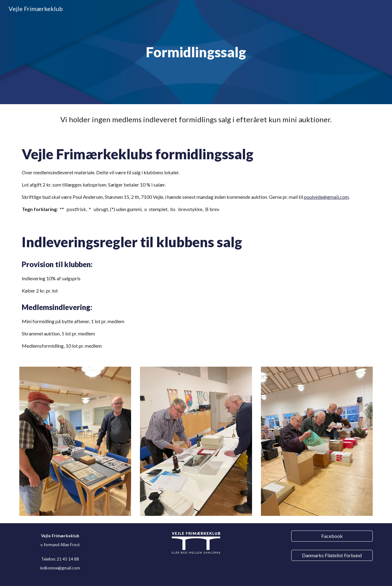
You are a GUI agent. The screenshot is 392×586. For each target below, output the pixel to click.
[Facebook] (332, 536)
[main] (196, 52)
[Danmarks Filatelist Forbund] (332, 555)
